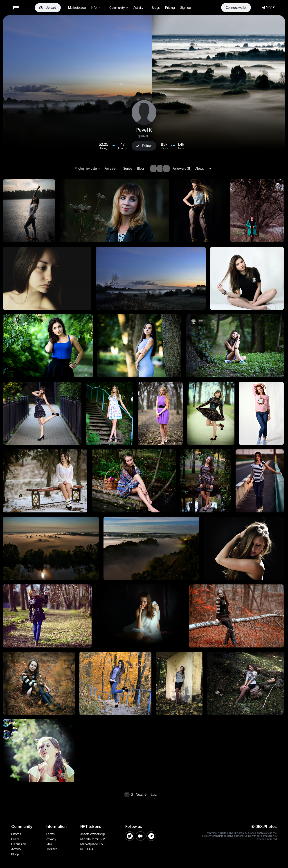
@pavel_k (144, 136)
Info (96, 8)
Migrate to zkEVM (93, 839)
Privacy (51, 839)
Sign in (269, 7)
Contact (51, 849)
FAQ (49, 844)
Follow (144, 146)
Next (142, 795)
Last (154, 795)
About (199, 168)
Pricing (170, 8)
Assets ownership (93, 834)
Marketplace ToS (92, 844)
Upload (48, 8)
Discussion (19, 844)
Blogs (156, 8)
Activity (140, 8)
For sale (111, 168)
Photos (80, 168)
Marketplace (77, 8)
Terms (50, 834)
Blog (140, 168)
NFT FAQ (87, 849)
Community (119, 8)
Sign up (186, 8)
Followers (181, 168)
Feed (15, 839)
